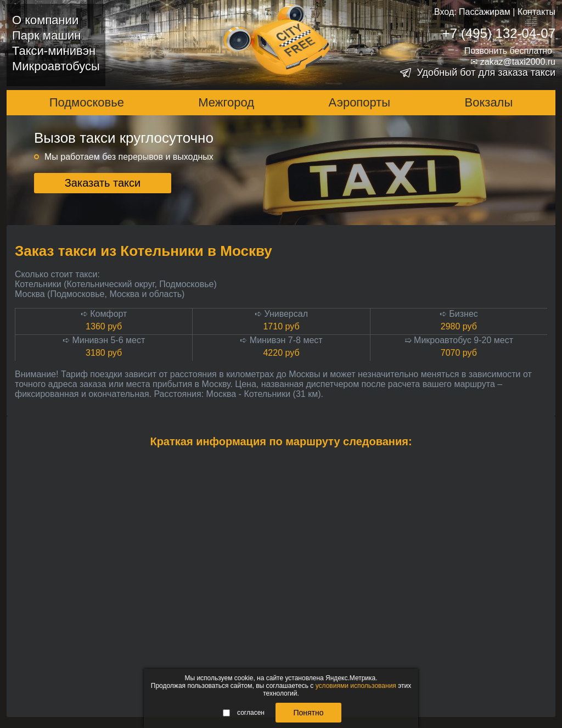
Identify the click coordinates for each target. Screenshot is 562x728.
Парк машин (46, 35)
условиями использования (356, 686)
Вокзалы (489, 102)
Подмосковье (87, 102)
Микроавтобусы (56, 66)
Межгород (226, 102)
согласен (244, 713)
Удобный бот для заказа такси (486, 72)
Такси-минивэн (54, 51)
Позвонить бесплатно (508, 51)
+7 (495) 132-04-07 (499, 33)
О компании (45, 20)
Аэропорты (360, 102)
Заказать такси (103, 183)
